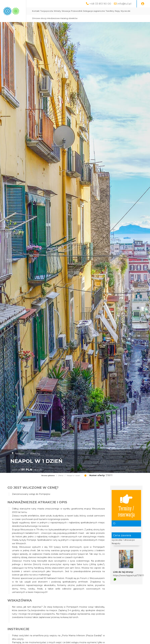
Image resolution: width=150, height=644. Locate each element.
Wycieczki (69, 18)
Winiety (84, 11)
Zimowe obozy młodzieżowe (89, 18)
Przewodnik (103, 11)
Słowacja (93, 11)
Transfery (137, 11)
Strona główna (48, 476)
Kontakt (62, 11)
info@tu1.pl (124, 4)
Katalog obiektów (112, 18)
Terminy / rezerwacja (126, 505)
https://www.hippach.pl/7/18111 (129, 575)
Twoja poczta (73, 11)
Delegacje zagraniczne (121, 11)
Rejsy (61, 18)
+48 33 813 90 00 (100, 4)
